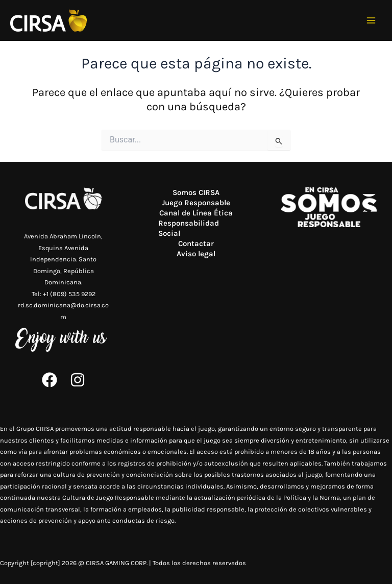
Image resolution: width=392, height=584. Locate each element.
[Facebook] (50, 380)
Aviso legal (196, 254)
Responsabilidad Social (189, 228)
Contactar (196, 244)
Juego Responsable (196, 203)
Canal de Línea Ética (196, 213)
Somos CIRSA (196, 192)
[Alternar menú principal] (371, 21)
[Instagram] (78, 380)
